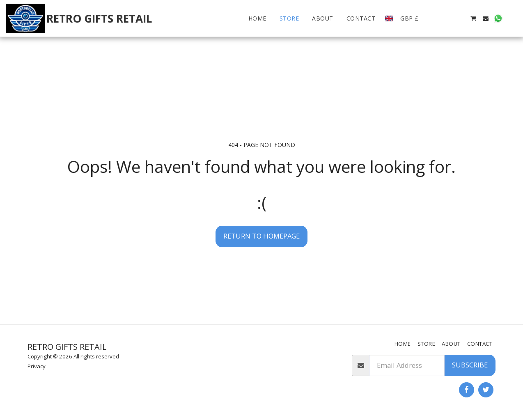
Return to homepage (261, 236)
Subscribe (470, 365)
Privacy (37, 366)
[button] (436, 18)
